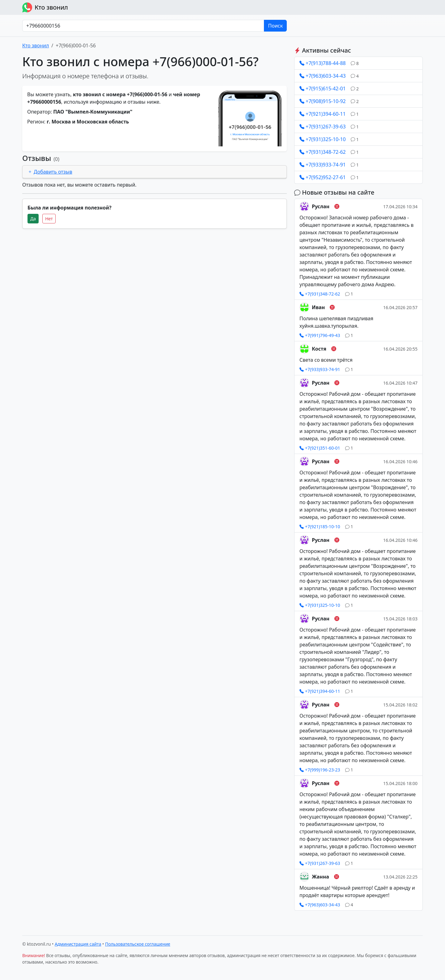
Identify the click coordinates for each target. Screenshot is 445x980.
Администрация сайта (78, 944)
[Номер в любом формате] (143, 26)
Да (33, 219)
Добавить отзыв (50, 172)
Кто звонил (45, 7)
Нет (49, 219)
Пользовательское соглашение (138, 944)
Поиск (275, 26)
